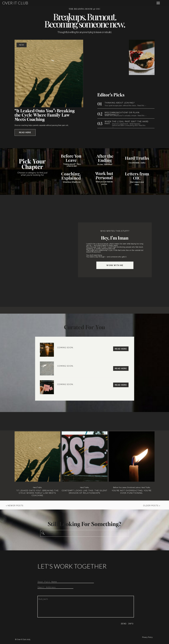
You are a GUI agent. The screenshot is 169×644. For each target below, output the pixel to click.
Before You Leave (120, 487)
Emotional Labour (134, 487)
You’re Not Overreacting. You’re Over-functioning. (132, 492)
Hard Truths (37, 487)
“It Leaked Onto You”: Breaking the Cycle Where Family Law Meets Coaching (45, 115)
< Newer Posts (15, 506)
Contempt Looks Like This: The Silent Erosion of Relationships (85, 492)
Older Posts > (152, 506)
